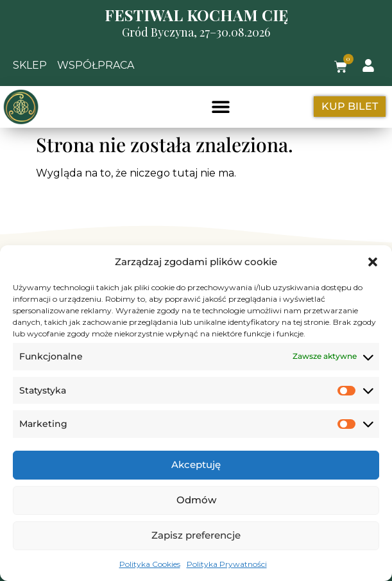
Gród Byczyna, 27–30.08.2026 (196, 32)
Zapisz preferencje (196, 535)
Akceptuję (196, 464)
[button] (373, 262)
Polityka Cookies (150, 564)
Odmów (196, 500)
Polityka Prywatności (227, 564)
